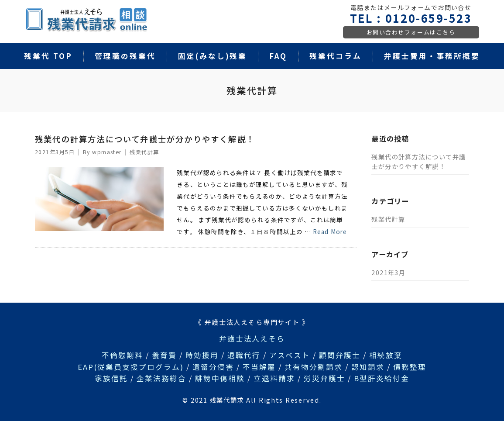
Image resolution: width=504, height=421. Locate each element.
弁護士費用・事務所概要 (432, 56)
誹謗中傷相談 (220, 378)
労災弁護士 (324, 378)
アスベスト (290, 355)
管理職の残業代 (125, 56)
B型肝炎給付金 (382, 378)
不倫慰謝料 (122, 355)
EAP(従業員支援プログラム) (131, 367)
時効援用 (202, 355)
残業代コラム (336, 56)
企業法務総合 (161, 378)
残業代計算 (144, 152)
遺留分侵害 (213, 367)
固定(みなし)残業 (213, 56)
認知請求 (368, 367)
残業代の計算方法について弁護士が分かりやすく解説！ (145, 139)
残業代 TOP (48, 56)
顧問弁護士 (340, 355)
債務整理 (410, 367)
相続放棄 (386, 355)
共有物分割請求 (314, 367)
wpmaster (107, 152)
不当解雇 (259, 367)
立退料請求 (274, 378)
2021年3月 (388, 272)
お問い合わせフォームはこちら (411, 32)
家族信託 (111, 378)
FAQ (278, 56)
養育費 (164, 355)
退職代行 (244, 355)
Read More (330, 231)
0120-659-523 (429, 18)
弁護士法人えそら (252, 338)
